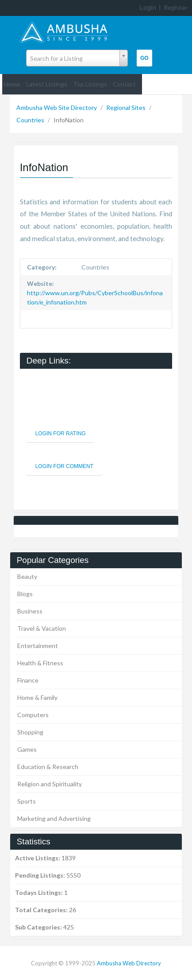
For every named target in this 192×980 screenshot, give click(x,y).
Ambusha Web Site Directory (57, 107)
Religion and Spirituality (50, 784)
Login (148, 7)
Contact (124, 84)
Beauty (27, 576)
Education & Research (48, 767)
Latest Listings (47, 84)
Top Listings (90, 84)
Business (30, 611)
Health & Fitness (40, 663)
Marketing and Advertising (54, 818)
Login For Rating (61, 433)
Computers (33, 715)
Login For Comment (64, 466)
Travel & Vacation (42, 628)
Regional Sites (127, 107)
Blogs (25, 594)
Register (176, 7)
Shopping (30, 732)
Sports (27, 801)
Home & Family (37, 697)
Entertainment (38, 646)
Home (12, 84)
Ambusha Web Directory (129, 963)
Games (27, 749)
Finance (28, 680)
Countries (31, 120)
